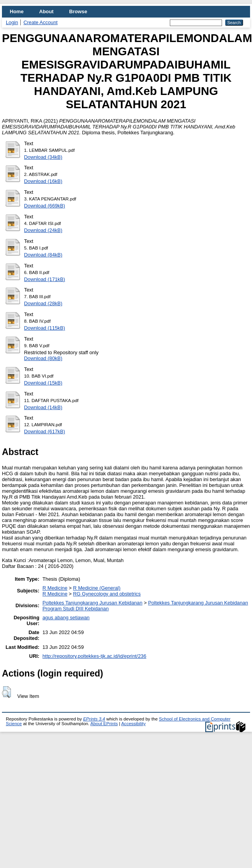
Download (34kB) (43, 157)
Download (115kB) (45, 328)
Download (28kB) (43, 303)
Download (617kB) (45, 431)
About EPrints (104, 724)
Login (12, 22)
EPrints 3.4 (94, 719)
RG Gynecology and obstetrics (107, 594)
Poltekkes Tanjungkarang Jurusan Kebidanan (93, 603)
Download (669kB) (45, 206)
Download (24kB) (43, 230)
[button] (6, 692)
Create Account (41, 22)
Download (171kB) (45, 279)
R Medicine (55, 588)
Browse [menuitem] (78, 11)
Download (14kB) (43, 407)
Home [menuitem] (17, 11)
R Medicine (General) (97, 588)
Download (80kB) (43, 358)
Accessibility (133, 724)
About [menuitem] (47, 11)
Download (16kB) (43, 181)
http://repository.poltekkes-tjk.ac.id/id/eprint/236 (94, 656)
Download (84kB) (43, 255)
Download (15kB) (43, 383)
